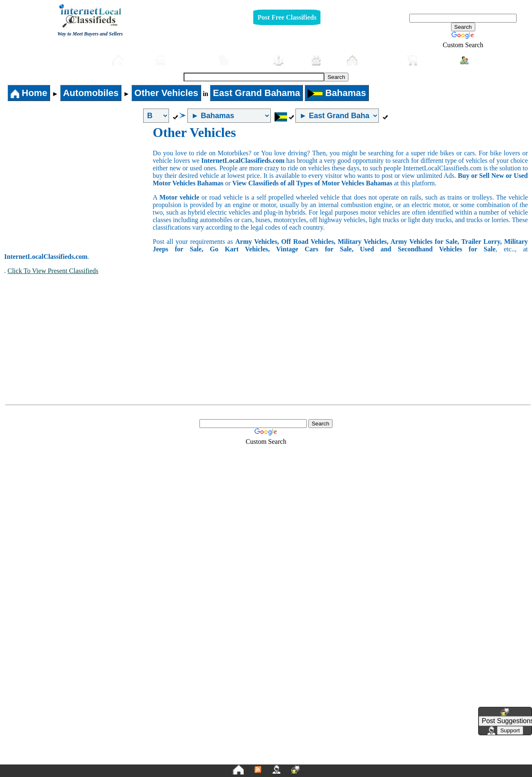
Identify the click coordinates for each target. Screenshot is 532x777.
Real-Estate (373, 60)
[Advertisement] (78, 187)
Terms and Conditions (286, 758)
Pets (324, 60)
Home (130, 60)
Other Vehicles (166, 93)
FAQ (331, 758)
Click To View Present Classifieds (53, 271)
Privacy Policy (215, 758)
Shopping (429, 60)
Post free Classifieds (73, 59)
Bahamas (337, 93)
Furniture (241, 60)
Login (476, 60)
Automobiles (182, 60)
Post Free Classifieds (287, 17)
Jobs (287, 60)
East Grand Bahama (256, 93)
